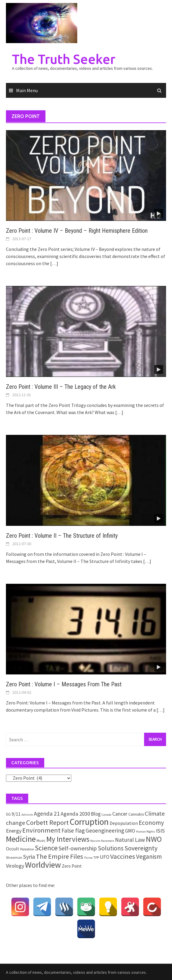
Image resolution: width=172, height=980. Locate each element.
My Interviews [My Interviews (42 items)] (68, 839)
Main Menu (27, 90)
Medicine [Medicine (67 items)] (21, 839)
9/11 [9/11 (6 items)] (16, 814)
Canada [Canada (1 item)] (106, 815)
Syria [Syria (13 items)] (29, 857)
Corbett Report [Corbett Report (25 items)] (47, 822)
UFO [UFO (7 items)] (105, 857)
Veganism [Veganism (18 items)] (149, 856)
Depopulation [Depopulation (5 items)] (124, 823)
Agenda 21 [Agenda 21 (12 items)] (47, 814)
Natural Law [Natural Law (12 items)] (130, 840)
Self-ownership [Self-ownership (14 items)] (78, 848)
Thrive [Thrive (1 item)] (88, 858)
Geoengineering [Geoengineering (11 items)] (105, 830)
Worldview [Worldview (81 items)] (43, 865)
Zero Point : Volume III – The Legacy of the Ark (61, 387)
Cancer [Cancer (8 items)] (120, 814)
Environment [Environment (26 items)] (41, 830)
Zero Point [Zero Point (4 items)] (72, 866)
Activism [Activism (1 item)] (27, 815)
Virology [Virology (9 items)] (15, 866)
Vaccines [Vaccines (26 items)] (123, 856)
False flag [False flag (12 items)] (73, 830)
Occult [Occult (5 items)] (13, 849)
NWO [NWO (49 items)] (154, 839)
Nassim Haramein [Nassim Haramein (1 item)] (102, 841)
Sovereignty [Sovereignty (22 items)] (141, 848)
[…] (54, 263)
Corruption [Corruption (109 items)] (89, 822)
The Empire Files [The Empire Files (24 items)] (60, 856)
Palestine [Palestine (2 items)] (27, 849)
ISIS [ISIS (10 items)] (160, 831)
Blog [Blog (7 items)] (96, 814)
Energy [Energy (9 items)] (14, 831)
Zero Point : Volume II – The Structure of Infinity (62, 536)
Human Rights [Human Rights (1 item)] (146, 832)
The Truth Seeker (64, 59)
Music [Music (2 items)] (41, 840)
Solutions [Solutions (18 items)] (111, 848)
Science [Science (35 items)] (46, 848)
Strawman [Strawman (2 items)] (14, 857)
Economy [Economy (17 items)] (151, 823)
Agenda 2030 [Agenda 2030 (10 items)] (75, 814)
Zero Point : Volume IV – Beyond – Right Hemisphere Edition (77, 231)
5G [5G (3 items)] (8, 814)
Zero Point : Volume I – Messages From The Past (64, 684)
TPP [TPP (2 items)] (96, 857)
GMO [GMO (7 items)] (130, 831)
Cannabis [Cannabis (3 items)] (136, 814)
